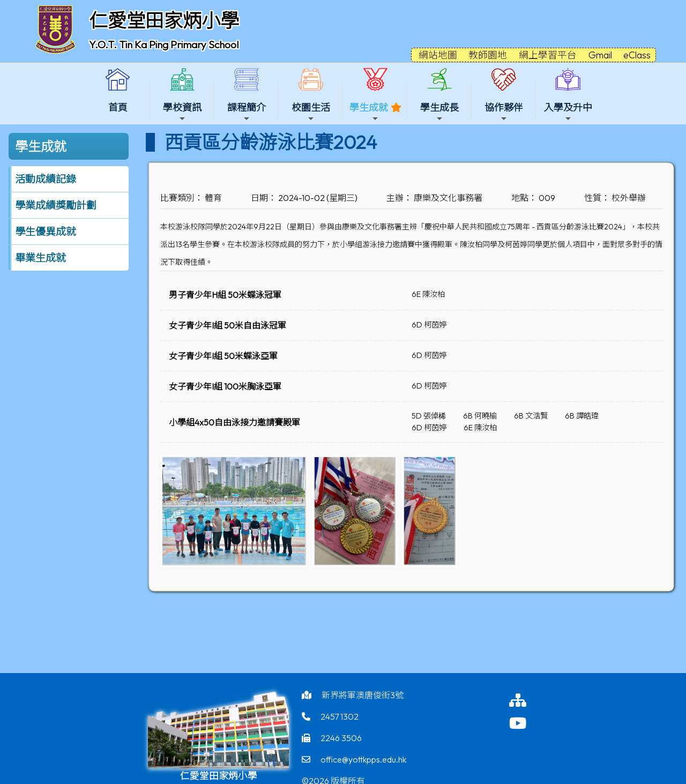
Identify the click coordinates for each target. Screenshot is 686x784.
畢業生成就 (40, 258)
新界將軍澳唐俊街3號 (363, 695)
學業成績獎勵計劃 (56, 205)
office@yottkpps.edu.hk (363, 759)
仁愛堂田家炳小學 (164, 20)
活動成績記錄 (46, 179)
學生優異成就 (46, 232)
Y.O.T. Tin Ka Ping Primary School (164, 44)
